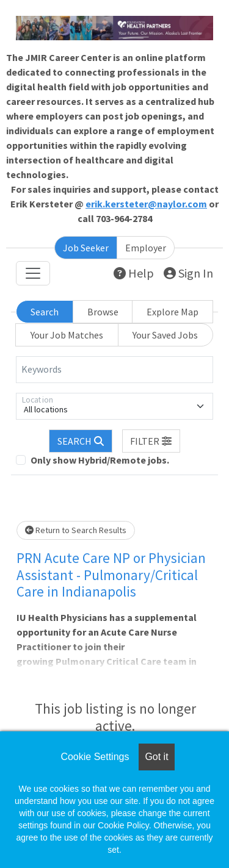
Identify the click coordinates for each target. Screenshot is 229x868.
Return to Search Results (76, 530)
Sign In (188, 273)
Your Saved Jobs (165, 335)
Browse (103, 312)
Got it (156, 757)
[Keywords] (114, 370)
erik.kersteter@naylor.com (146, 204)
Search (45, 312)
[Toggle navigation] (33, 273)
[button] (151, 441)
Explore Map (173, 312)
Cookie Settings (95, 757)
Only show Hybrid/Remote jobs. (100, 460)
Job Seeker (86, 248)
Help (134, 273)
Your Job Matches (67, 335)
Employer (146, 248)
